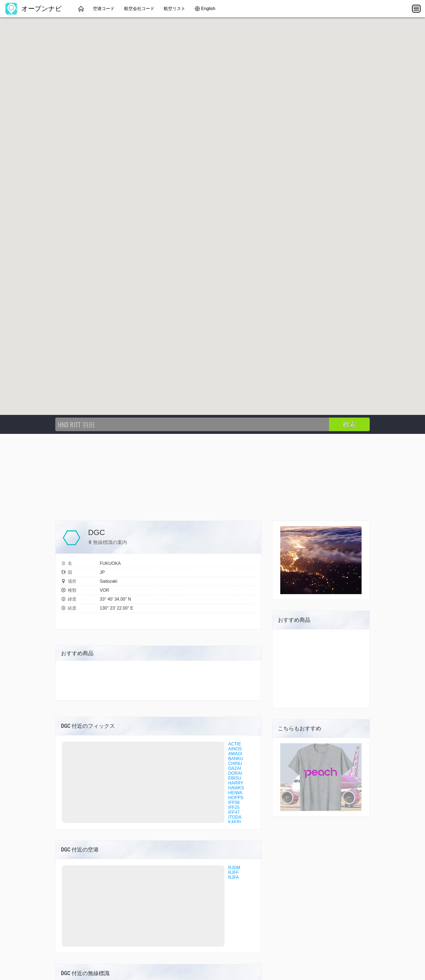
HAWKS (236, 788)
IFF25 (234, 807)
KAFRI (235, 822)
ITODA (235, 817)
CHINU (235, 763)
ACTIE (235, 744)
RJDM (234, 868)
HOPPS (236, 798)
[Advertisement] (212, 475)
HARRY (236, 783)
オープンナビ (34, 9)
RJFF (234, 872)
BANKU (236, 759)
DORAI (235, 773)
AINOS (235, 749)
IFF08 (234, 803)
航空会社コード (139, 9)
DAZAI (235, 768)
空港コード (104, 9)
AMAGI (235, 754)
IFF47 (234, 812)
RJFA (234, 877)
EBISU (235, 778)
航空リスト (175, 9)
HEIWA (235, 793)
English (208, 9)
